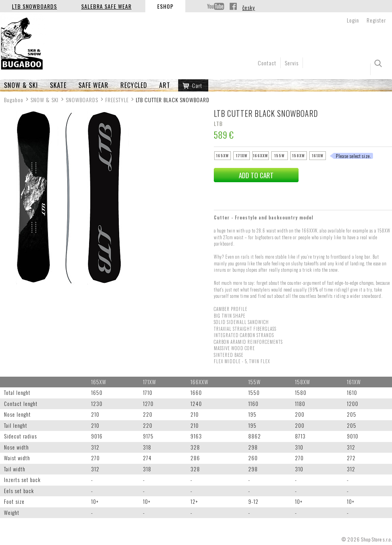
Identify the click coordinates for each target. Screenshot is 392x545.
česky (249, 7)
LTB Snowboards (34, 6)
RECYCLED (134, 85)
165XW (223, 155)
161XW (318, 155)
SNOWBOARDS (82, 100)
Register (376, 20)
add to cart (256, 175)
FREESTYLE (117, 100)
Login (353, 20)
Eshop (165, 6)
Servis (292, 63)
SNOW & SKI (21, 85)
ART (165, 85)
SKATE (58, 85)
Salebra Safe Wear (106, 6)
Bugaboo (14, 100)
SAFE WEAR (93, 85)
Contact (267, 63)
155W (280, 155)
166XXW (261, 155)
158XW (299, 155)
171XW (242, 155)
